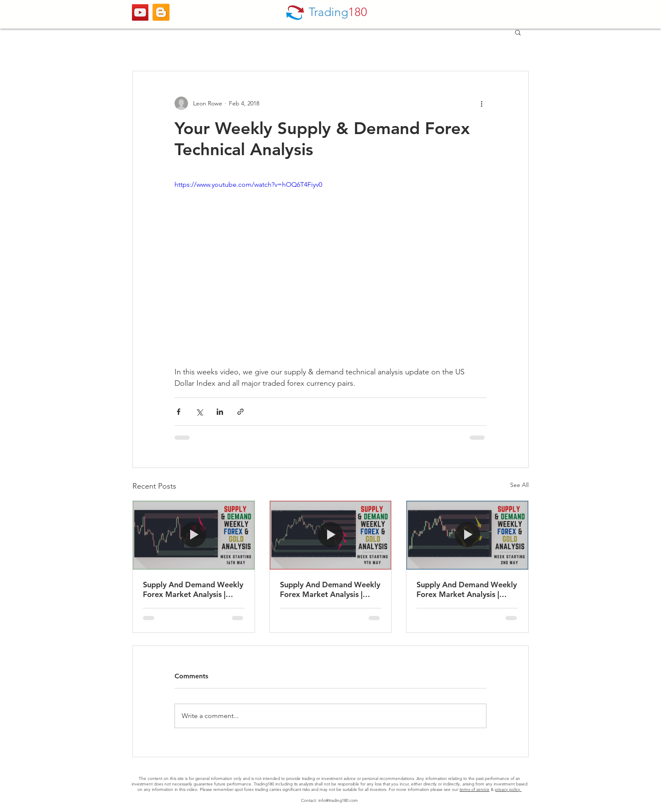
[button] (518, 32)
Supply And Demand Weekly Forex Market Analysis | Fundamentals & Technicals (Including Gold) (193, 589)
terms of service (474, 789)
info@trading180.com (338, 800)
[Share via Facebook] (179, 412)
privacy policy (508, 789)
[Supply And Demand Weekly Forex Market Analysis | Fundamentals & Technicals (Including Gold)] (194, 535)
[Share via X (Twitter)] (199, 412)
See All (519, 485)
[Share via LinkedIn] (220, 412)
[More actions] (481, 103)
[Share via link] (240, 412)
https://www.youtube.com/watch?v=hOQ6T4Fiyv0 (248, 184)
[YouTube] (140, 12)
